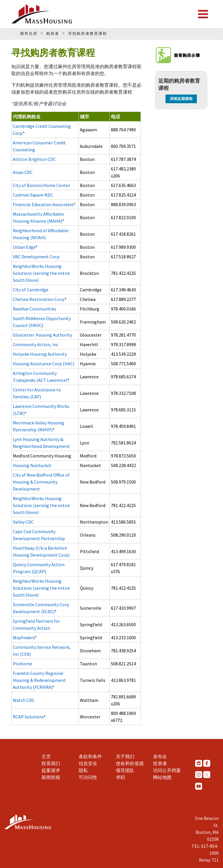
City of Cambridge (31, 290)
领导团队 (125, 770)
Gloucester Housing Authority (42, 335)
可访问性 (88, 777)
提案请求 (51, 770)
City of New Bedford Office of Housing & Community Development (41, 482)
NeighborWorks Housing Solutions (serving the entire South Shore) (41, 273)
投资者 (160, 763)
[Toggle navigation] (203, 14)
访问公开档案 (167, 770)
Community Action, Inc (36, 344)
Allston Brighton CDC (34, 159)
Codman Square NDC (33, 195)
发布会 (160, 756)
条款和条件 (90, 756)
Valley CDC (23, 522)
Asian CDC (23, 172)
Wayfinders (24, 638)
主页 (46, 756)
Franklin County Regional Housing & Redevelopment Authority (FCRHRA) (39, 680)
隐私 (83, 770)
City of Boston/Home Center (41, 185)
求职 (121, 777)
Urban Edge (24, 247)
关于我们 (125, 756)
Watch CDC (24, 700)
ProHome (23, 664)
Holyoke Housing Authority (40, 354)
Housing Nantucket (32, 465)
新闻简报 (51, 777)
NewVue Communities (35, 309)
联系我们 (51, 763)
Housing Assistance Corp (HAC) (44, 364)
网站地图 (162, 777)
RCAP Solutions (28, 717)
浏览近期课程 (181, 99)
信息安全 (88, 763)
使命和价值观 (130, 763)
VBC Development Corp (36, 257)
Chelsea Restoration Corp (38, 299)
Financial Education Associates (43, 204)
